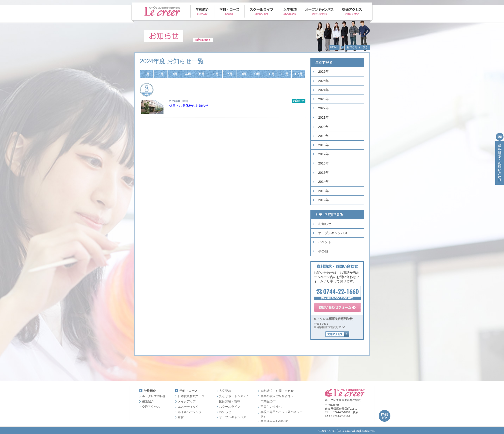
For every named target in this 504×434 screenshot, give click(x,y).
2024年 (323, 90)
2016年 (323, 163)
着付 (181, 417)
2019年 (323, 136)
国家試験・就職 (230, 401)
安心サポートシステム (234, 396)
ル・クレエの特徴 (154, 396)
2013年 (323, 191)
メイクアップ (187, 401)
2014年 (323, 182)
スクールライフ (230, 407)
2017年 (323, 154)
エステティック (188, 407)
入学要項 (225, 391)
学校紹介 (150, 391)
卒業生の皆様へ (271, 407)
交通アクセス (151, 407)
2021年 (323, 117)
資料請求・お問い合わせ (277, 391)
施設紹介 (148, 401)
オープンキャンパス (333, 233)
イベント (325, 242)
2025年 (323, 81)
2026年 (323, 72)
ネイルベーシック (190, 412)
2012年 (323, 200)
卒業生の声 (268, 401)
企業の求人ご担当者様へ (277, 396)
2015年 (323, 173)
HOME (334, 47)
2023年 (323, 99)
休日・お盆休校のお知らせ (189, 106)
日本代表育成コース (191, 396)
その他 (323, 251)
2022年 (323, 108)
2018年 (323, 145)
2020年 (323, 127)
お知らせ (325, 224)
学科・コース (189, 391)
